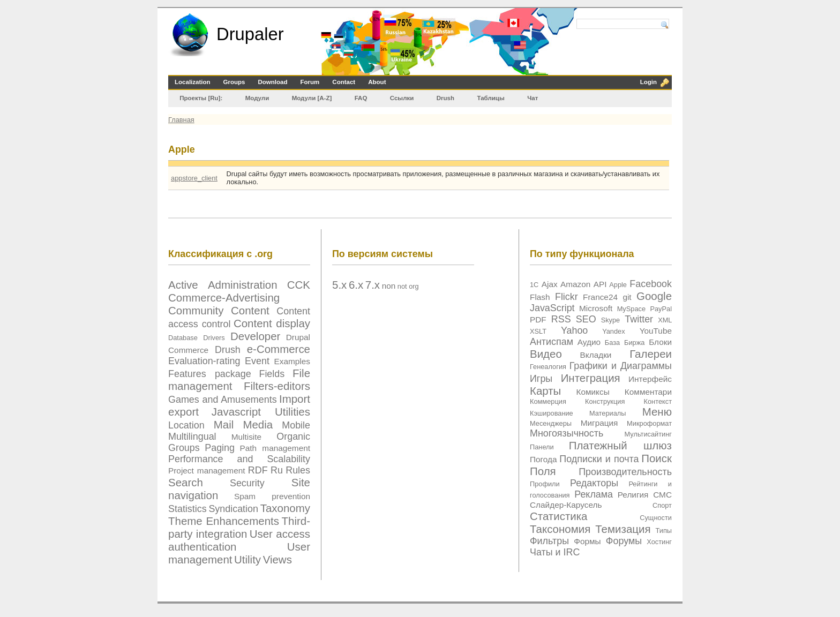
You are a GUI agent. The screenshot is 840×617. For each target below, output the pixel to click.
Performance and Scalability (239, 459)
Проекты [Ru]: (201, 98)
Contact (344, 82)
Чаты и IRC (555, 552)
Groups (234, 82)
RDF (258, 470)
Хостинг (659, 542)
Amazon (575, 284)
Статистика (559, 516)
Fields (272, 374)
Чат (532, 98)
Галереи (651, 354)
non (389, 286)
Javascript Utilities (261, 412)
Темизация (623, 529)
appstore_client (194, 178)
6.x (356, 285)
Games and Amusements (223, 400)
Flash (540, 297)
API (600, 284)
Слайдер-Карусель (566, 505)
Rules (298, 470)
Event (257, 361)
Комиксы (592, 392)
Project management (207, 471)
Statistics (187, 509)
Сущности (656, 518)
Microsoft (596, 308)
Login (648, 82)
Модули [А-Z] (312, 98)
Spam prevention (272, 496)
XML (665, 320)
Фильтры (549, 541)
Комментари (648, 392)
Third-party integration (239, 527)
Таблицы (490, 98)
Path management (275, 448)
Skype (611, 320)
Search (186, 482)
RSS (561, 319)
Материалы (608, 413)
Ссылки (402, 98)
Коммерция (548, 401)
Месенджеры (551, 423)
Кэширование (552, 413)
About (377, 82)
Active (183, 285)
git (627, 297)
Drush (445, 98)
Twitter (639, 319)
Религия (633, 495)
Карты (545, 391)
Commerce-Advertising (224, 298)
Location (186, 425)
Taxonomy (285, 508)
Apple (618, 285)
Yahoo (574, 330)
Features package (210, 374)
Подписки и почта (599, 459)
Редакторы (594, 483)
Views (277, 559)
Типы (663, 531)
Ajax (550, 284)
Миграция (599, 423)
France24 (600, 297)
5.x (339, 285)
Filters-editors (277, 386)
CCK (299, 285)
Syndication (233, 509)
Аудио (589, 342)
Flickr (567, 297)
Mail (224, 424)
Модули (257, 98)
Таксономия (560, 529)
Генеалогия (548, 367)
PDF (538, 319)
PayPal (661, 309)
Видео (546, 354)
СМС (662, 495)
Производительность (625, 472)
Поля (543, 471)
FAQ (361, 98)
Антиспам (552, 342)
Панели (542, 447)
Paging (220, 448)
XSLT (538, 331)
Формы (587, 541)
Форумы (624, 541)
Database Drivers (197, 338)
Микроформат (649, 423)
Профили (545, 484)
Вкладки (596, 355)
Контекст (658, 401)
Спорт (662, 505)
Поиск (657, 458)
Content (250, 310)
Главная (181, 120)
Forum (310, 82)
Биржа (634, 343)
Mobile (296, 425)
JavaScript (552, 308)
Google (654, 296)
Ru (277, 470)
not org (408, 286)
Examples (292, 361)
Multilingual (192, 437)
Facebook (651, 284)
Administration (243, 285)
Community (196, 310)
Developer (255, 336)
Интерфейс (650, 379)
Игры (541, 379)
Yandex (613, 331)
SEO (586, 319)
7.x (373, 285)
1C (534, 285)
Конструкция (605, 401)
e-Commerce (279, 349)
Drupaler (250, 34)
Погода (543, 459)
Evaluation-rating (204, 361)
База (612, 343)
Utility (247, 559)
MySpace (631, 309)
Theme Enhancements (224, 521)
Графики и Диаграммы (621, 366)
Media (258, 424)
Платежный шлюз (620, 445)
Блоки (660, 342)
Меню (657, 412)
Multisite (246, 437)
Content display (272, 323)
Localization (193, 82)
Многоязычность (567, 433)
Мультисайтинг (648, 434)
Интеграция (591, 378)
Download (273, 82)
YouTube (656, 331)
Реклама (594, 494)
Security (247, 483)
